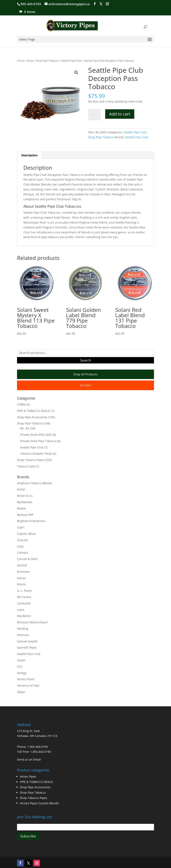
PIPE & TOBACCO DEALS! (34, 411)
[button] (76, 73)
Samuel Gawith (27, 641)
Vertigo (22, 673)
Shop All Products (85, 374)
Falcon (21, 578)
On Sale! (85, 385)
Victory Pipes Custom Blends (39, 803)
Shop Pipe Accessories (32, 417)
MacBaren (24, 616)
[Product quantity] (94, 115)
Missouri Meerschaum (32, 622)
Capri (21, 527)
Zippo (21, 692)
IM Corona (24, 597)
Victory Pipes (26, 679)
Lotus (21, 610)
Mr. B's (25, 428)
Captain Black (26, 534)
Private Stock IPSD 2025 (36, 435)
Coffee (21, 404)
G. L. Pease (24, 591)
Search (86, 360)
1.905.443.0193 (38, 747)
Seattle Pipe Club (71, 61)
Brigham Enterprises (31, 521)
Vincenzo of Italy (28, 685)
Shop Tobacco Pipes (31, 460)
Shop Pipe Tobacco (47, 61)
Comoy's (23, 553)
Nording (23, 629)
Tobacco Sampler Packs (36, 454)
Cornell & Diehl (27, 559)
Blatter (22, 508)
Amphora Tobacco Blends (35, 483)
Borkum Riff (25, 515)
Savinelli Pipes (27, 647)
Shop (30, 61)
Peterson (23, 635)
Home (21, 61)
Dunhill (22, 565)
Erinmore (23, 572)
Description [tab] (29, 155)
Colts (20, 546)
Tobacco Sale (26, 466)
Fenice (21, 584)
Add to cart (120, 114)
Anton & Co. (25, 496)
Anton (21, 489)
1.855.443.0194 (41, 752)
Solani (21, 660)
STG (20, 667)
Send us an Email (29, 759)
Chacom (23, 540)
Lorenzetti (24, 603)
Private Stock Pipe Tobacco (38, 441)
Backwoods (25, 502)
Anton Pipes (28, 776)
